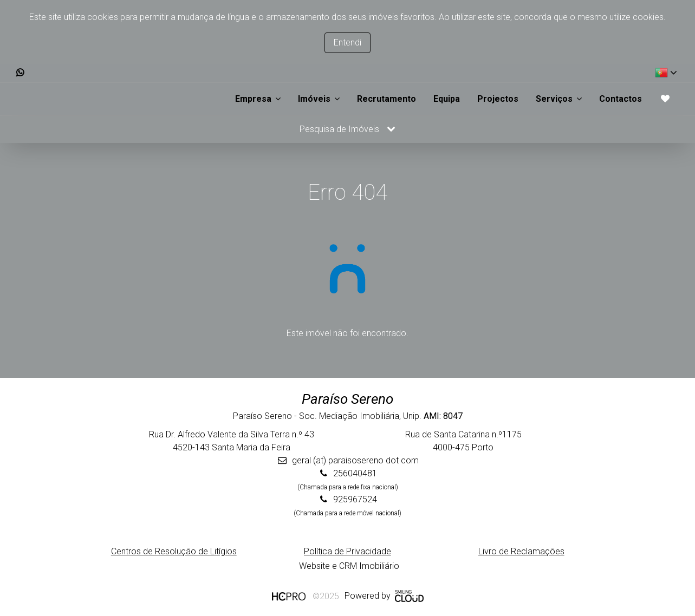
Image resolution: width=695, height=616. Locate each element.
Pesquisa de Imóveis (347, 129)
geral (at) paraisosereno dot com (355, 460)
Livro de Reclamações (521, 551)
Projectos (498, 99)
